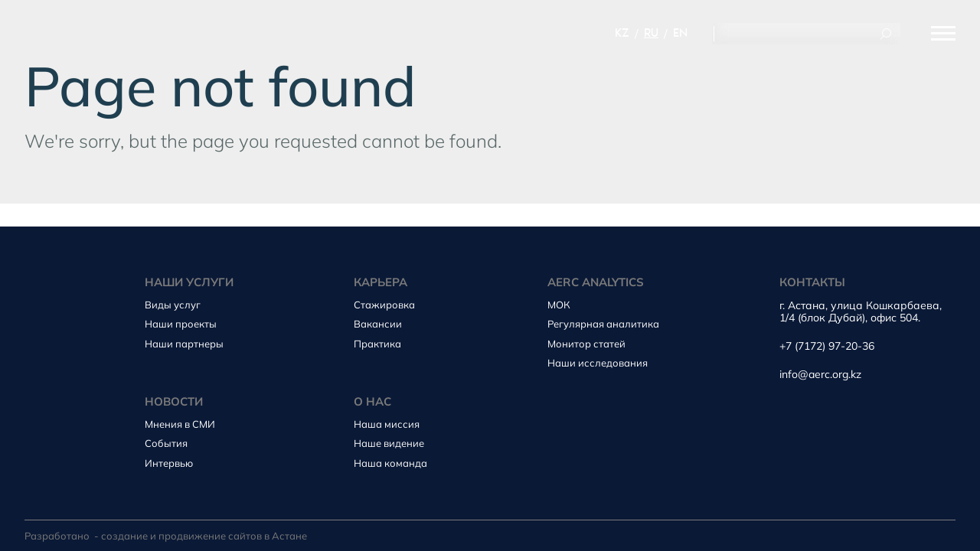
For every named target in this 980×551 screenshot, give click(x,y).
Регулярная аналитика (603, 324)
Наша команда (390, 463)
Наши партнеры (184, 344)
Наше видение (389, 443)
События (166, 443)
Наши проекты (181, 324)
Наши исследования (598, 363)
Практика (377, 344)
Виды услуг (173, 305)
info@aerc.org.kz (820, 375)
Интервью (169, 463)
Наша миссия (387, 424)
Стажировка (384, 305)
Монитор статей (586, 344)
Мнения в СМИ (180, 424)
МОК (559, 305)
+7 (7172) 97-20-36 (827, 346)
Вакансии (378, 324)
